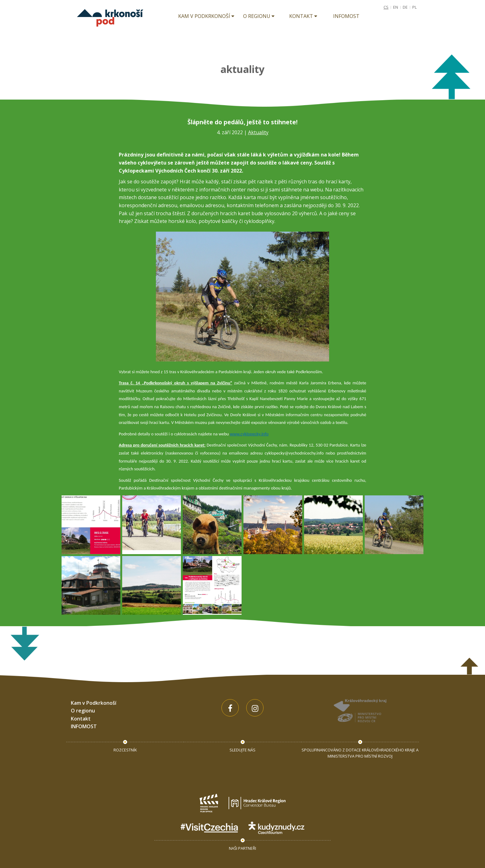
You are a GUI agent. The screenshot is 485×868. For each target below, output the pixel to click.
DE (405, 7)
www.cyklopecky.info (249, 434)
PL (414, 7)
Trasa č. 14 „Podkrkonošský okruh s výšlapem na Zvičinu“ (176, 383)
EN (396, 7)
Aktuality (258, 132)
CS (386, 7)
